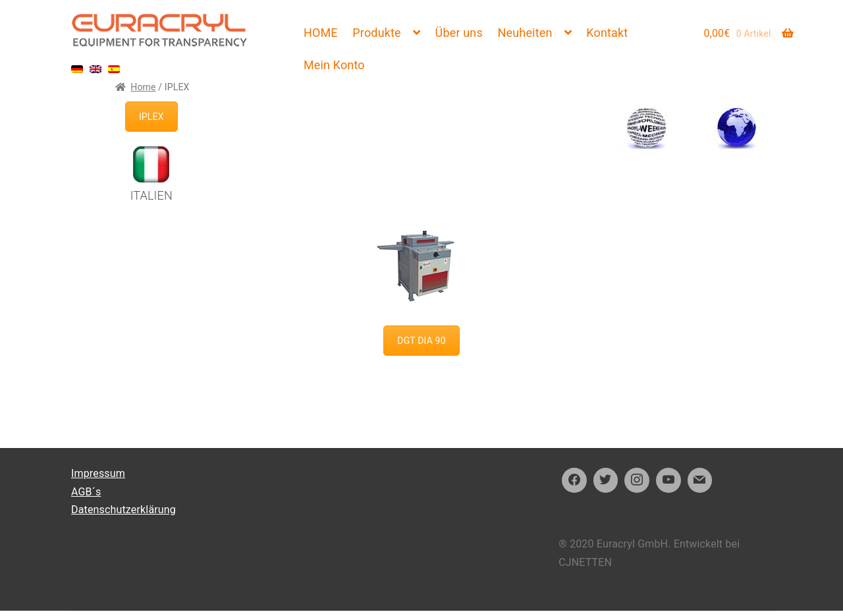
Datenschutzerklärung (123, 510)
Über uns (459, 33)
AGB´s (86, 492)
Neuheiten (525, 33)
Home (143, 87)
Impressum (98, 473)
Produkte (376, 33)
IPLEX (151, 117)
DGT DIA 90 (421, 341)
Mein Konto (334, 65)
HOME (321, 33)
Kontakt (607, 33)
